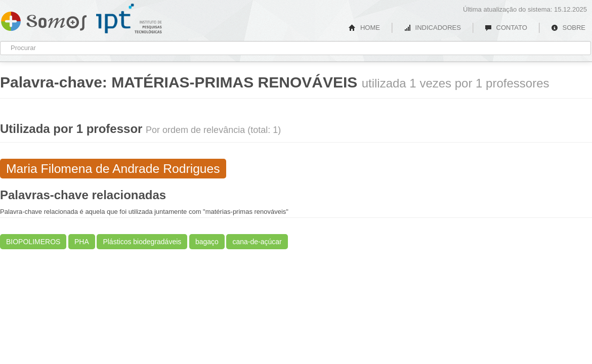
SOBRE (568, 28)
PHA (82, 242)
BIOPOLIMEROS (33, 242)
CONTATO (506, 28)
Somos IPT (44, 19)
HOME (364, 28)
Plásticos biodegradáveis (142, 242)
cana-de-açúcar (257, 242)
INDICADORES (432, 28)
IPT (129, 19)
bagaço (207, 242)
